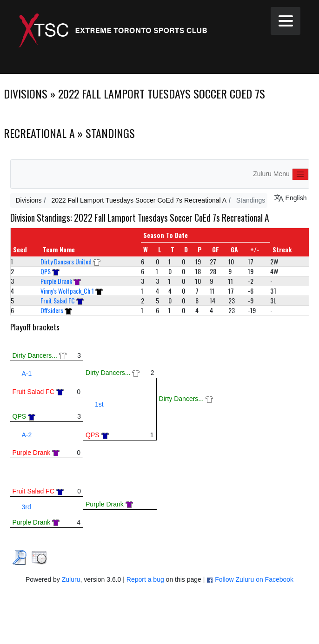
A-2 (27, 435)
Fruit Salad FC (58, 300)
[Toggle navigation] (300, 174)
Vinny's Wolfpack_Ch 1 (67, 291)
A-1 (27, 374)
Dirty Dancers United (66, 261)
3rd (27, 507)
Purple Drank (56, 281)
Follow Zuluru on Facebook (254, 579)
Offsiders (52, 310)
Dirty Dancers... (35, 355)
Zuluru (71, 579)
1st (99, 404)
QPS (46, 271)
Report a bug (145, 579)
